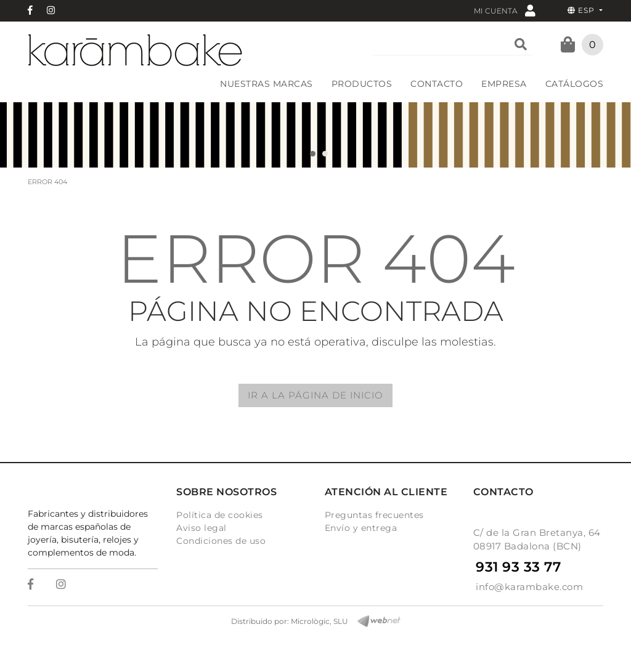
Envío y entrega (361, 528)
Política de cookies (220, 515)
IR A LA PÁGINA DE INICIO (315, 395)
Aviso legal (202, 528)
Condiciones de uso (221, 541)
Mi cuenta (505, 10)
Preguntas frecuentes (374, 515)
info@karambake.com (529, 587)
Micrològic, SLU (320, 621)
